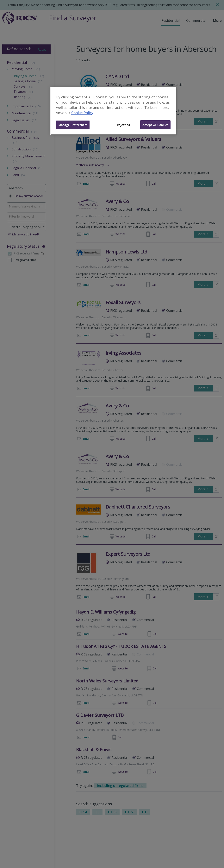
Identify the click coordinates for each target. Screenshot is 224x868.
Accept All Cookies (155, 125)
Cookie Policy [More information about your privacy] (82, 113)
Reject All (123, 125)
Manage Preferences (73, 125)
